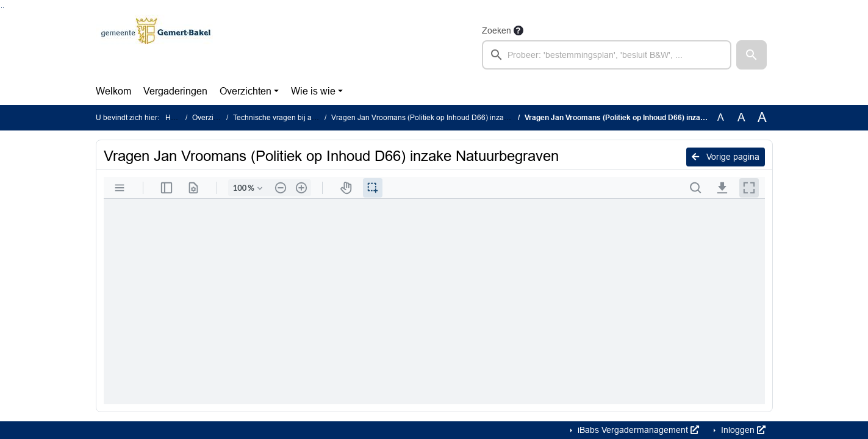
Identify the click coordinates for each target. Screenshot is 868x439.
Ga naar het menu (3, 8)
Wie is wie (313, 91)
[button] (751, 55)
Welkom (113, 91)
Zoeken (497, 30)
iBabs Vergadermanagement (637, 430)
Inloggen (742, 430)
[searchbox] (607, 55)
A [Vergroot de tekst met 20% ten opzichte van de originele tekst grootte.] (741, 117)
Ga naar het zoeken (2, 8)
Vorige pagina (726, 157)
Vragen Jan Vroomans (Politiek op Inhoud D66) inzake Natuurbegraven (450, 118)
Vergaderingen (175, 91)
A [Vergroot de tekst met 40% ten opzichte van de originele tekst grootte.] (762, 118)
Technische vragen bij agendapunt (290, 118)
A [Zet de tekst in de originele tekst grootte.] (721, 117)
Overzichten (246, 91)
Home (175, 118)
